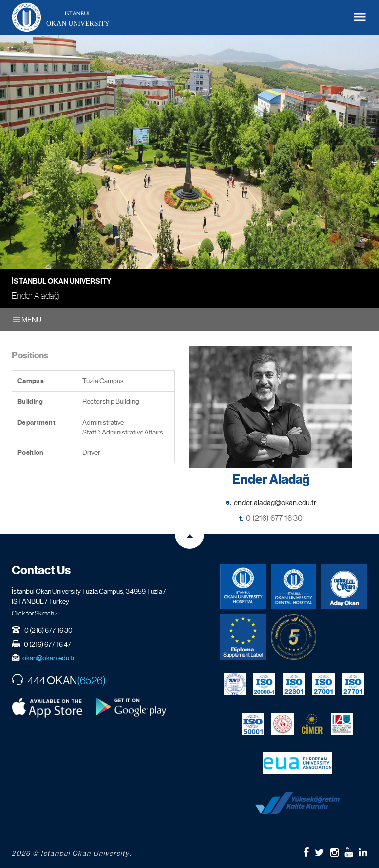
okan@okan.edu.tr (49, 658)
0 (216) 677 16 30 (274, 518)
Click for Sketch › (35, 613)
